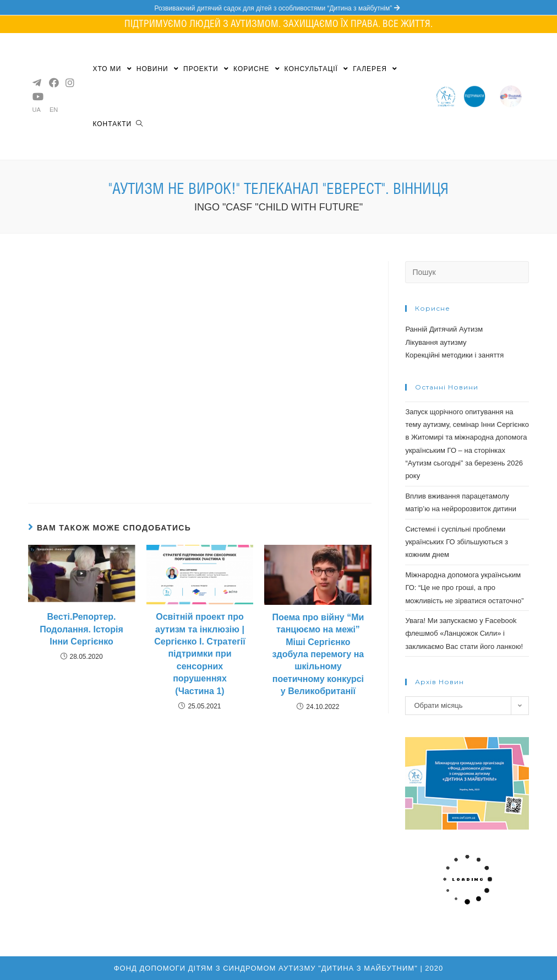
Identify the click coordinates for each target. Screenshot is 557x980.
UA (37, 110)
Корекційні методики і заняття (454, 355)
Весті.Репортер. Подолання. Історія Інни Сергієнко (81, 629)
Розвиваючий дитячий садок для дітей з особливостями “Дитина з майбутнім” (278, 8)
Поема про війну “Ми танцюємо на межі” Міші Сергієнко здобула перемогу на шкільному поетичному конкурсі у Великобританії (318, 654)
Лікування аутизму (436, 342)
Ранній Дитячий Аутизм (444, 329)
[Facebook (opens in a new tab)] (53, 83)
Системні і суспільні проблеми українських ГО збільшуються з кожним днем (457, 542)
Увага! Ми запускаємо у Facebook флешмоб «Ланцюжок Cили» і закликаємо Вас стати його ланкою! (464, 634)
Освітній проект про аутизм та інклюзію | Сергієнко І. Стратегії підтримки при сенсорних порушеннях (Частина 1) (200, 654)
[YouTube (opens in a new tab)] (36, 96)
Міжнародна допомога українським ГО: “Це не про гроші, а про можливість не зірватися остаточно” (464, 588)
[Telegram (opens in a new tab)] (36, 83)
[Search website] (139, 124)
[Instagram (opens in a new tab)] (69, 83)
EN (54, 110)
